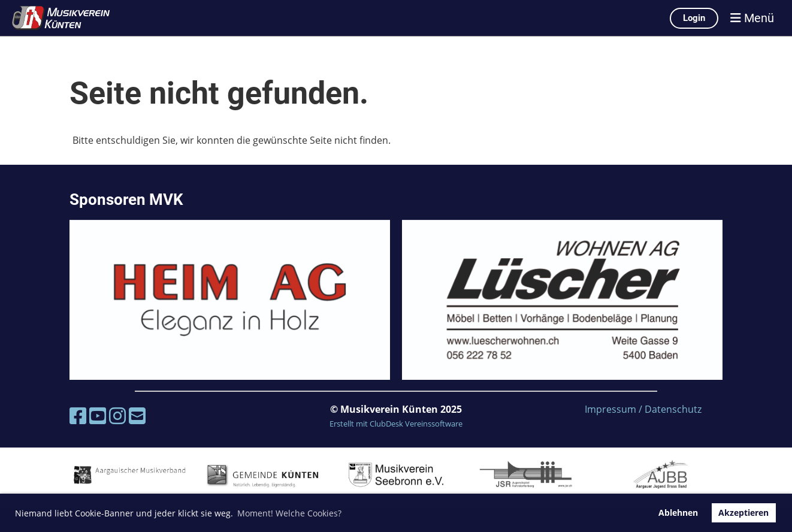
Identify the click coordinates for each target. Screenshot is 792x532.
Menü (752, 18)
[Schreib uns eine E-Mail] (137, 415)
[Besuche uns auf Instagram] (117, 415)
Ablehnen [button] (678, 513)
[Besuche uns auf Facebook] (78, 415)
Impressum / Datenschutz (643, 409)
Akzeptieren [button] (743, 513)
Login (694, 18)
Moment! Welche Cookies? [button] (289, 513)
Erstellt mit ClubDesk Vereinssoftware (396, 424)
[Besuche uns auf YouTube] (98, 415)
